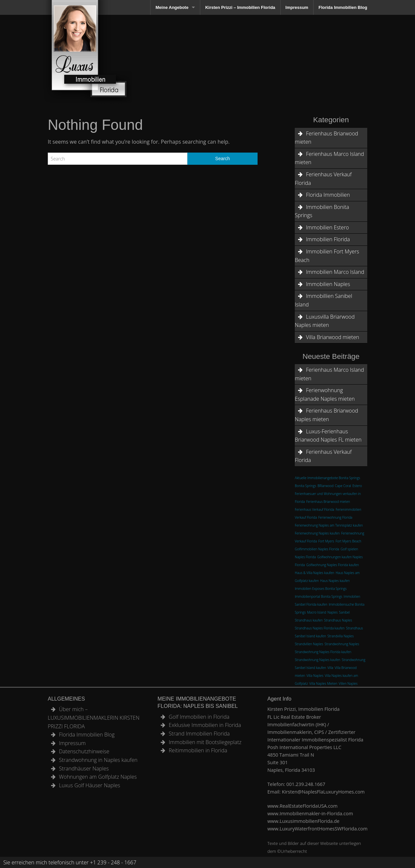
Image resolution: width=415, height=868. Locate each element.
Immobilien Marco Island (335, 272)
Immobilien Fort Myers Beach (327, 256)
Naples (332, 612)
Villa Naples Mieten (323, 683)
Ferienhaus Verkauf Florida (323, 179)
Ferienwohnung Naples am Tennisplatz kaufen (329, 525)
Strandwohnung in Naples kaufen (98, 760)
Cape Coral (343, 486)
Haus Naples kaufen (335, 581)
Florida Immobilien (328, 195)
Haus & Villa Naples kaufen (315, 573)
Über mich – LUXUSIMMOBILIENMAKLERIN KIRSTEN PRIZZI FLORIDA (94, 718)
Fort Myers (326, 541)
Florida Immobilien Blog (343, 7)
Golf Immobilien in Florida (199, 717)
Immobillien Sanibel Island (323, 300)
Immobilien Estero (327, 227)
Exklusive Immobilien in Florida (205, 725)
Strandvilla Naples (341, 636)
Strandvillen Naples (309, 644)
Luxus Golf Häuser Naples (90, 785)
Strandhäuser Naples (84, 768)
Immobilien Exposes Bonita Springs (321, 589)
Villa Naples (315, 676)
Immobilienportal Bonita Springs (318, 596)
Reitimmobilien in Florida (198, 750)
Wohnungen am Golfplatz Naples (98, 777)
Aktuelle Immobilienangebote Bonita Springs (327, 478)
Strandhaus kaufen (309, 620)
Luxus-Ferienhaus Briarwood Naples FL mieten (328, 436)
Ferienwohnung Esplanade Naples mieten (325, 394)
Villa (330, 668)
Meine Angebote (172, 7)
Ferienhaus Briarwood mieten (326, 138)
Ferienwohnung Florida (335, 517)
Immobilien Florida (328, 239)
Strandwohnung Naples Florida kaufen (323, 652)
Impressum (297, 7)
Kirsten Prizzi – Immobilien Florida (240, 7)
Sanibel (344, 612)
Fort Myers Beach (348, 541)
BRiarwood (326, 486)
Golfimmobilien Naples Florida (317, 549)
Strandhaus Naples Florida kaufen (320, 628)
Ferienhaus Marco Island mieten (329, 158)
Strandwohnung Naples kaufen (318, 660)
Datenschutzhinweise (84, 751)
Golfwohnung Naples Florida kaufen (333, 565)
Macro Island (317, 612)
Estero (357, 486)
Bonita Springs (305, 486)
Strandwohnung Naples (342, 644)
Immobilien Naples (328, 284)
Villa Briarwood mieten (332, 337)
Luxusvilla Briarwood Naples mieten (325, 321)
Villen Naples (348, 683)
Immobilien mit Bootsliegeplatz (205, 742)
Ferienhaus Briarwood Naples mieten (326, 415)
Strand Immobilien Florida (199, 734)
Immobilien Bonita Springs (322, 211)
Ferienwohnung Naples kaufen (317, 533)
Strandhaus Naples (338, 620)
